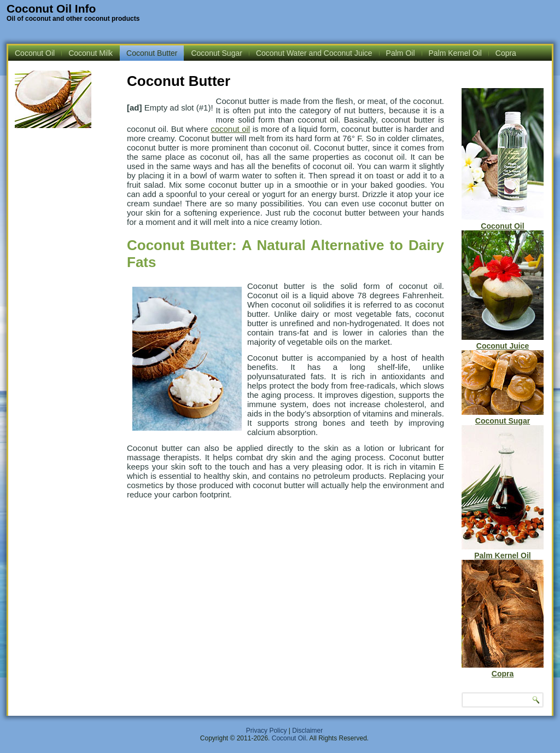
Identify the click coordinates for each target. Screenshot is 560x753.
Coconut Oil (35, 53)
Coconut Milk (91, 53)
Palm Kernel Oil (455, 53)
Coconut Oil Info (51, 8)
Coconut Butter (152, 53)
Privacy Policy (267, 731)
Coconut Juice (503, 341)
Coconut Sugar (216, 53)
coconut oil (230, 129)
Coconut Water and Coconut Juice (314, 53)
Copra (506, 53)
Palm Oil (401, 53)
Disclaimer (307, 731)
